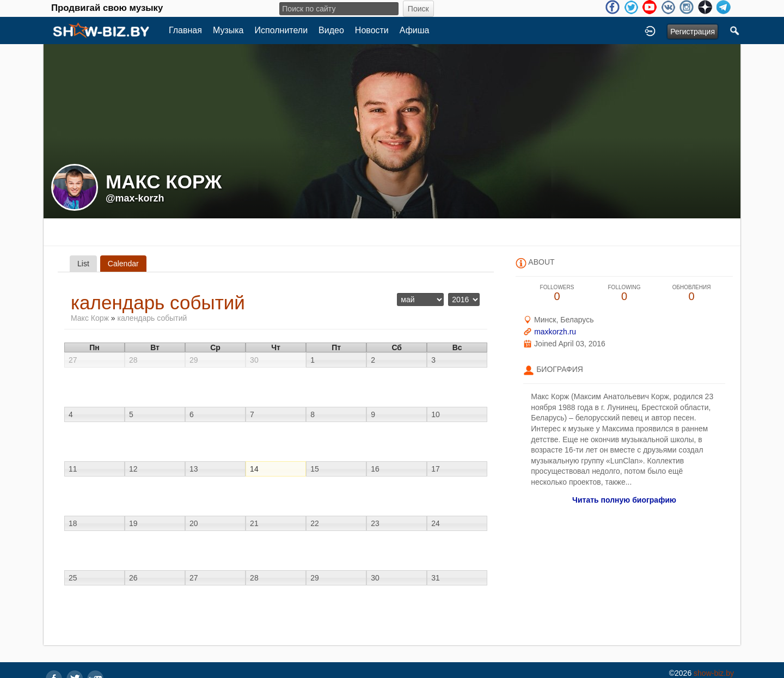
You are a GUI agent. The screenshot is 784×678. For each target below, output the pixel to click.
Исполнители (281, 30)
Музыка (228, 30)
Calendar (123, 264)
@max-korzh (135, 198)
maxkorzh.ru (555, 332)
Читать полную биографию (624, 500)
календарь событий (152, 318)
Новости (372, 30)
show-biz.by (714, 673)
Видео (331, 30)
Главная (185, 30)
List (83, 264)
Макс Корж (90, 318)
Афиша (415, 30)
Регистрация (693, 32)
